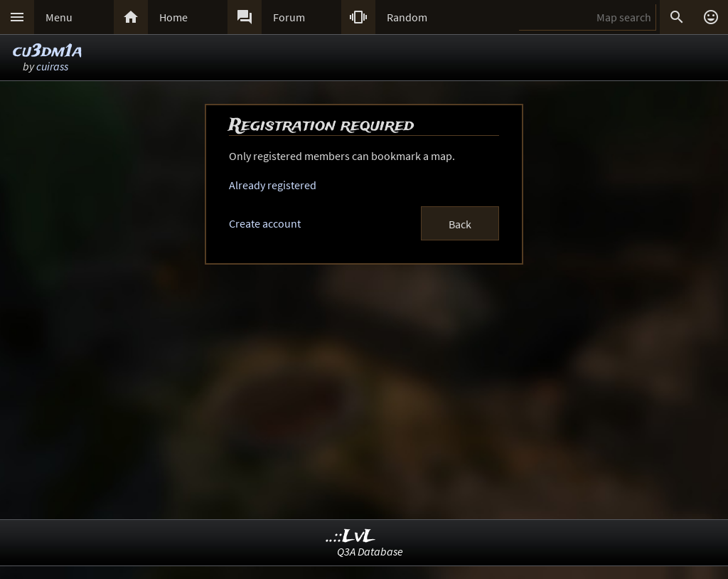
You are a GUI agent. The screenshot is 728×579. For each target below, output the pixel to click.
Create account (265, 223)
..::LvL (351, 537)
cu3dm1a (48, 52)
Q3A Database (370, 551)
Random (407, 17)
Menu (59, 17)
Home (173, 17)
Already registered (273, 185)
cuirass (52, 66)
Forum (289, 17)
